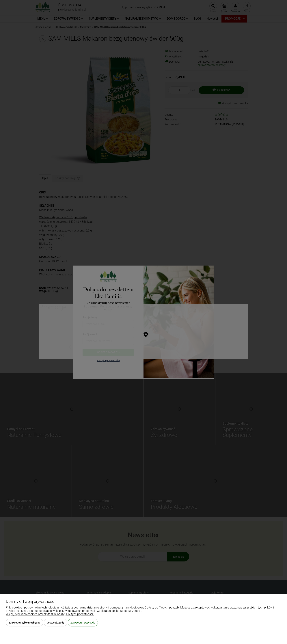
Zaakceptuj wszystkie (83, 623)
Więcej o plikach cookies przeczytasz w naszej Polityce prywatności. (50, 614)
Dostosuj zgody (55, 623)
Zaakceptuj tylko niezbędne (25, 623)
